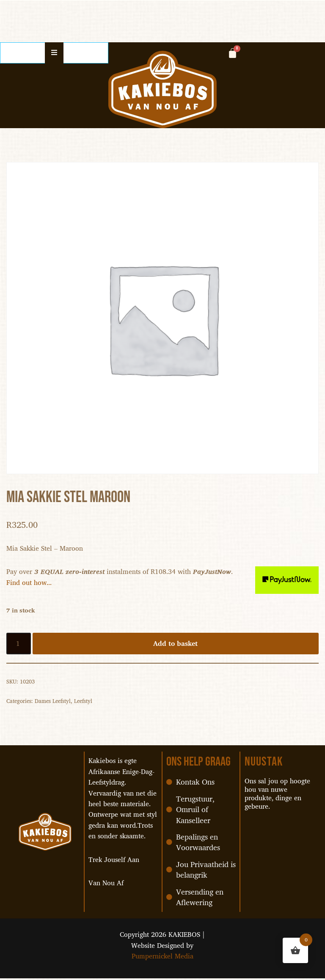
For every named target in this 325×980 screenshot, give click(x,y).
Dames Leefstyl (53, 701)
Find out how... (29, 582)
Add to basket (176, 644)
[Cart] (233, 53)
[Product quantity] (19, 644)
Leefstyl (83, 701)
